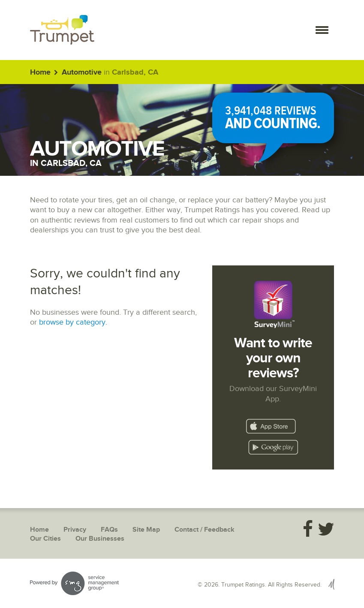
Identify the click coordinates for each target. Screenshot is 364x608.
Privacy (75, 530)
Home (40, 72)
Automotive (82, 72)
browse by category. (73, 322)
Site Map (146, 530)
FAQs (109, 530)
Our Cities (45, 539)
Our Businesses (100, 539)
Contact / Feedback (205, 530)
